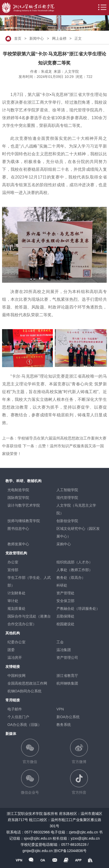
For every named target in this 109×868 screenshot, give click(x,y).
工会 (60, 642)
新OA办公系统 (68, 717)
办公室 (13, 562)
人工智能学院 (67, 490)
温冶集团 (64, 650)
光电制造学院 (18, 490)
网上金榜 (59, 38)
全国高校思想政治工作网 (27, 683)
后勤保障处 (65, 616)
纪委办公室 (16, 642)
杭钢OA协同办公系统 (24, 691)
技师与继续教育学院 (24, 521)
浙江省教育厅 (67, 676)
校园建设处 (65, 624)
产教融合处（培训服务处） (78, 609)
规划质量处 (16, 609)
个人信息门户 (18, 717)
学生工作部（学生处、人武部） (29, 581)
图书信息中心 (18, 529)
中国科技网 (16, 676)
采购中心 (64, 544)
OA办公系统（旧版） (24, 725)
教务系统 (64, 725)
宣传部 (13, 570)
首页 (18, 38)
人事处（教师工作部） (74, 570)
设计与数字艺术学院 (24, 505)
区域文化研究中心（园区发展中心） (78, 532)
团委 (11, 650)
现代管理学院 (67, 498)
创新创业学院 (67, 521)
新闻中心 (37, 38)
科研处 (62, 585)
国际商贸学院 (18, 498)
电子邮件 (15, 709)
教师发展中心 (18, 544)
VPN (60, 709)
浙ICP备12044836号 (70, 851)
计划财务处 (16, 593)
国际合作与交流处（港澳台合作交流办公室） (29, 620)
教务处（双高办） (71, 578)
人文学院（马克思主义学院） (76, 509)
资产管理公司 (67, 658)
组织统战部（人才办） (74, 562)
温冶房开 (15, 658)
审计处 (13, 601)
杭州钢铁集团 (67, 683)
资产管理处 (65, 593)
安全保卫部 (65, 601)
